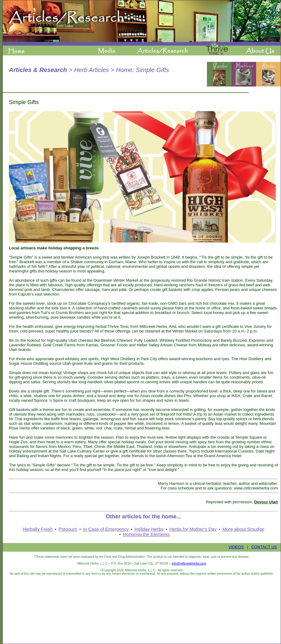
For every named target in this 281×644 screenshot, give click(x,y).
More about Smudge (243, 529)
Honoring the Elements (146, 534)
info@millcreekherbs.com (189, 563)
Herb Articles (92, 70)
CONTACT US (264, 547)
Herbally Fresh (38, 529)
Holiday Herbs (149, 529)
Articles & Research (38, 70)
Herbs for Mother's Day (193, 529)
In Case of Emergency (106, 529)
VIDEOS (236, 547)
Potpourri (68, 529)
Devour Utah (266, 502)
